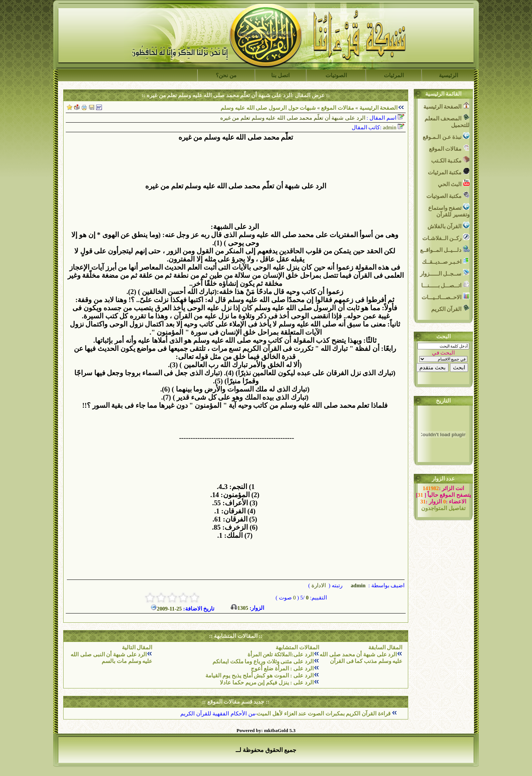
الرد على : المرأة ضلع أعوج (282, 669)
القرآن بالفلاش (449, 225)
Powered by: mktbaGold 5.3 (266, 730)
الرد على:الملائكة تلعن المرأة (281, 654)
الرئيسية (449, 75)
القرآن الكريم (450, 308)
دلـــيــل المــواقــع (445, 249)
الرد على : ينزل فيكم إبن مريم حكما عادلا (267, 683)
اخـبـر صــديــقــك (446, 261)
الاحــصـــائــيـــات (446, 296)
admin (358, 585)
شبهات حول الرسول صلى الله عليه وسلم (268, 108)
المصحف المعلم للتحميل (447, 121)
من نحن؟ (226, 75)
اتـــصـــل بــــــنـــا (445, 285)
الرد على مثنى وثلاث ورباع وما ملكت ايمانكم (263, 662)
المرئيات (394, 75)
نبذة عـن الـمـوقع (446, 136)
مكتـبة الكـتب (450, 160)
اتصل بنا (280, 75)
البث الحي (454, 183)
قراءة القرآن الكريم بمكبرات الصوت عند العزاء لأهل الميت (324, 714)
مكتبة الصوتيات (448, 195)
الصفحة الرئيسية (379, 108)
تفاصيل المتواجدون (443, 508)
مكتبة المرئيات (449, 172)
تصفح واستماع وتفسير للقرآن (449, 210)
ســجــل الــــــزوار (445, 273)
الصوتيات (336, 75)
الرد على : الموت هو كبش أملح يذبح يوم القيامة (260, 676)
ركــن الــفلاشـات (446, 237)
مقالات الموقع (337, 108)
